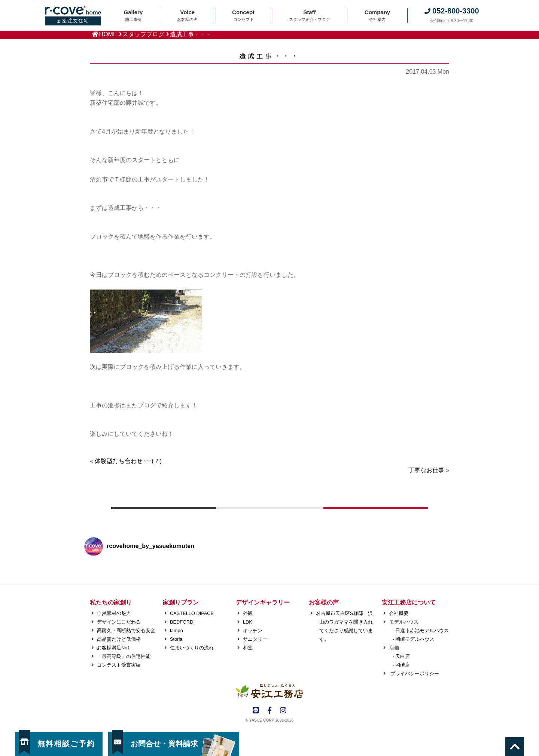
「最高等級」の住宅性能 (124, 656)
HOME (108, 34)
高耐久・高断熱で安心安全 (126, 630)
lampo (176, 630)
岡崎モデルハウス (415, 639)
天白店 (403, 656)
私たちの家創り (111, 602)
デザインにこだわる (119, 622)
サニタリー (255, 639)
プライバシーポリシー (414, 674)
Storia (176, 639)
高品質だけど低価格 (119, 639)
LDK (248, 622)
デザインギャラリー (263, 602)
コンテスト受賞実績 (119, 665)
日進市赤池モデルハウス (422, 630)
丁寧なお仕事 (426, 470)
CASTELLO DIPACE (192, 613)
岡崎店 (403, 665)
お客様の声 (324, 602)
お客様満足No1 (113, 648)
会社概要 (399, 613)
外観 (248, 613)
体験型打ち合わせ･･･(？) (128, 461)
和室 (248, 648)
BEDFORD (182, 622)
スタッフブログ (143, 34)
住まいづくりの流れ (192, 648)
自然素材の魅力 (114, 613)
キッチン (253, 630)
